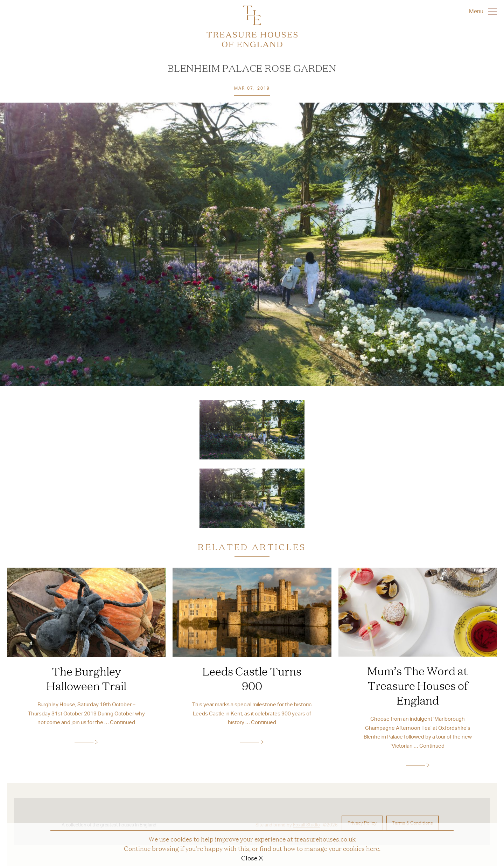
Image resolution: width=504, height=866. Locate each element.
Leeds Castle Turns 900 (252, 678)
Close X (252, 858)
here (373, 848)
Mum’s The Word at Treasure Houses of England (418, 685)
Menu (483, 11)
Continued (122, 722)
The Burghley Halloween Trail (86, 678)
